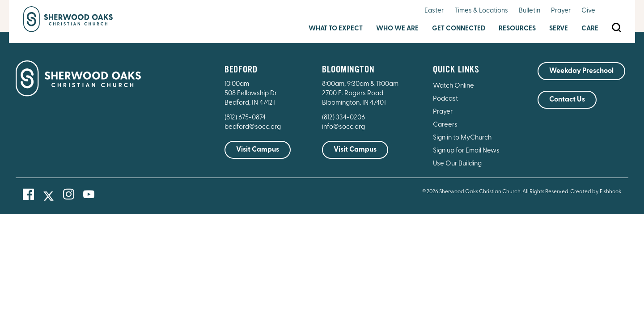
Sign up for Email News (466, 151)
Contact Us (567, 100)
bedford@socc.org (253, 127)
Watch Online (453, 86)
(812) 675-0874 (246, 118)
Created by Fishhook (596, 192)
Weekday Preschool (581, 71)
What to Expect (336, 29)
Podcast (445, 99)
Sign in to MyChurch (462, 138)
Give (588, 11)
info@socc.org (343, 127)
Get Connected (459, 29)
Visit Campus (258, 150)
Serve (559, 29)
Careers (445, 125)
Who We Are (397, 29)
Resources (517, 29)
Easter (434, 11)
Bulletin (530, 11)
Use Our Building (457, 164)
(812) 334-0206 (343, 118)
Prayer (561, 11)
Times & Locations (481, 11)
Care (590, 29)
